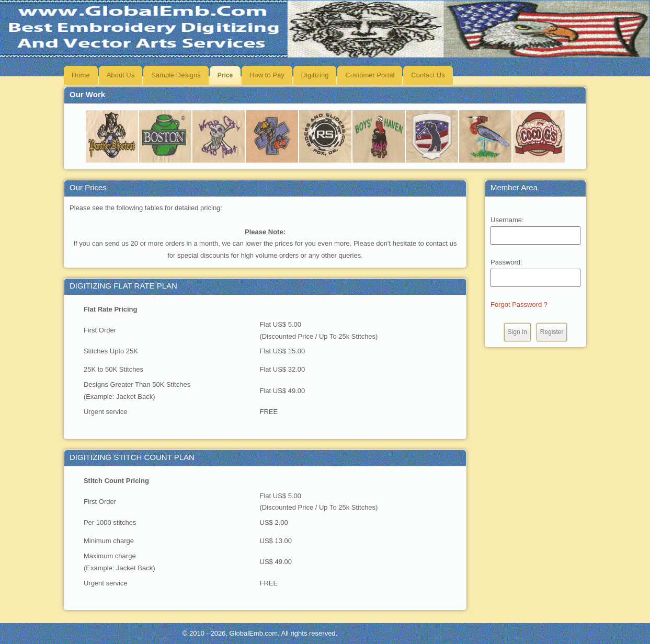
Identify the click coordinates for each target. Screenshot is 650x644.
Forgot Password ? (519, 304)
